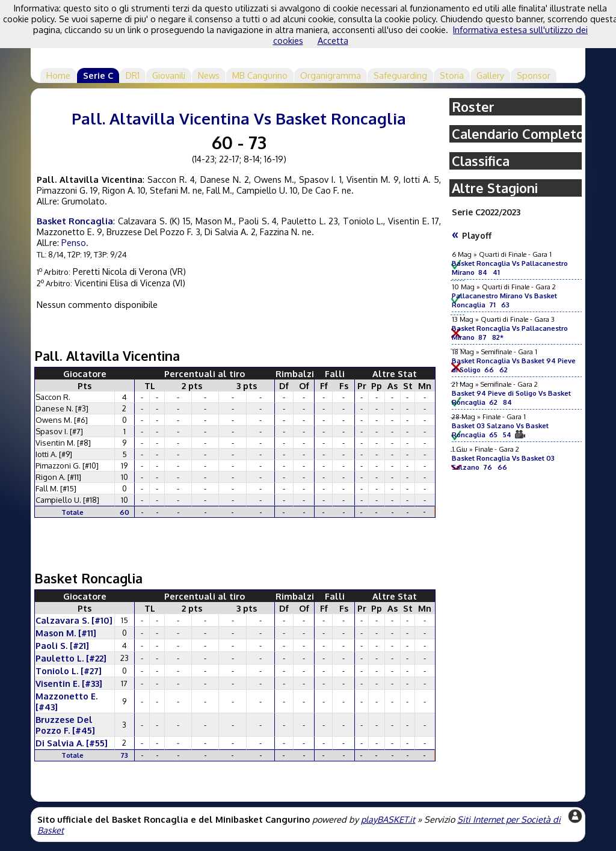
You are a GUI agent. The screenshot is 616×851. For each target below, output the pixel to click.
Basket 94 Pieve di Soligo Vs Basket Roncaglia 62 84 (511, 398)
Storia (452, 75)
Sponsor (534, 75)
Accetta (333, 40)
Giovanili (169, 75)
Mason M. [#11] (66, 633)
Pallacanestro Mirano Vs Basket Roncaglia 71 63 (504, 300)
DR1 (133, 75)
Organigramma (331, 75)
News (209, 75)
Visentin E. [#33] (69, 683)
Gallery (490, 75)
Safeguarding (400, 75)
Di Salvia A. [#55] (72, 743)
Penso (74, 242)
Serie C (98, 75)
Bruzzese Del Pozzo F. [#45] (65, 725)
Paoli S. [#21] (62, 645)
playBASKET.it (388, 819)
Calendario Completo (518, 134)
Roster (473, 107)
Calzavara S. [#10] (74, 620)
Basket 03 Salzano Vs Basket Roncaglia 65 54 (500, 430)
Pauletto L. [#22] (71, 658)
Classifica (481, 161)
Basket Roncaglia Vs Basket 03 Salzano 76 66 (503, 462)
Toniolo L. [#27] (69, 671)
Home (58, 75)
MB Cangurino (260, 75)
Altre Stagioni (495, 188)
